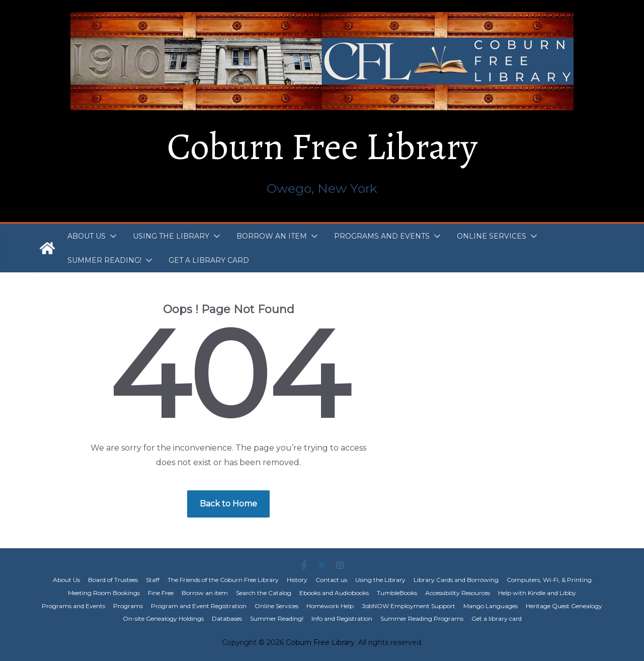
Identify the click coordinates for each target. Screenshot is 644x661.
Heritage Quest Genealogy (564, 606)
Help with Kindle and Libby (537, 593)
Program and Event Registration (199, 606)
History (297, 580)
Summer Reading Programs (422, 618)
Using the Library (171, 236)
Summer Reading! (104, 260)
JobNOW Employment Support (409, 606)
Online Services (492, 236)
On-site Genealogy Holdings (163, 618)
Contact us (331, 580)
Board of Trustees (113, 580)
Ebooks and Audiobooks (334, 593)
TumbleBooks (397, 593)
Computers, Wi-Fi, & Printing (549, 580)
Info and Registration (342, 618)
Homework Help (330, 606)
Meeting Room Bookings (104, 593)
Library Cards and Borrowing (456, 580)
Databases (227, 618)
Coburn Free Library (322, 146)
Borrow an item (272, 236)
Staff (153, 580)
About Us (87, 236)
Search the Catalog (264, 593)
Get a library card (209, 260)
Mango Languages (491, 606)
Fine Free (161, 593)
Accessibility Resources (458, 593)
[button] (111, 236)
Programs (128, 606)
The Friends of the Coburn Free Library (223, 580)
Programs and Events (382, 236)
